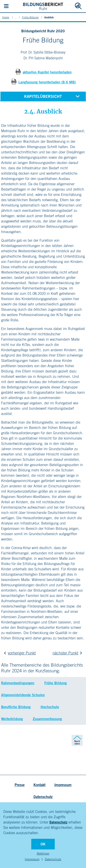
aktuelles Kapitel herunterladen (47, 72)
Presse (20, 785)
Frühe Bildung (30, 17)
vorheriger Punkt (19, 653)
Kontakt (39, 785)
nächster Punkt (68, 653)
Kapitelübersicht (53, 96)
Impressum (32, 859)
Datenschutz (58, 822)
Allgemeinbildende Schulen (23, 695)
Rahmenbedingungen (18, 683)
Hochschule (50, 707)
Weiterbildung (12, 719)
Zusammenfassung (47, 719)
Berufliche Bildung (16, 707)
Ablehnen (43, 853)
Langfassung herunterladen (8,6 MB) (47, 82)
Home (6, 17)
